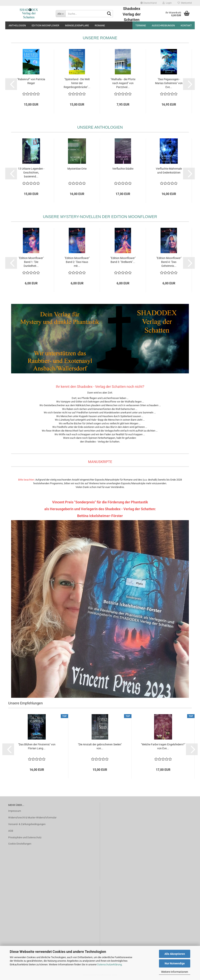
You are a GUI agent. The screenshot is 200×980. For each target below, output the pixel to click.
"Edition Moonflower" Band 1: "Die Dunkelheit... (31, 262)
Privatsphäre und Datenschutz (25, 837)
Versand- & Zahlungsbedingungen (27, 824)
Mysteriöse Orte (77, 169)
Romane (100, 25)
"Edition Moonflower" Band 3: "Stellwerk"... (123, 260)
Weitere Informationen (175, 972)
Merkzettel (185, 3)
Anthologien (17, 25)
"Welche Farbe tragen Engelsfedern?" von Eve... (163, 746)
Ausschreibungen (163, 25)
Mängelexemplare (77, 25)
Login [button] (167, 3)
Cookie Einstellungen (20, 844)
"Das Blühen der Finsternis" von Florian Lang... (37, 746)
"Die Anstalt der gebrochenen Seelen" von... (100, 746)
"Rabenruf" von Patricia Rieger (31, 81)
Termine (141, 25)
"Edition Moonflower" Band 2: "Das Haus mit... (77, 262)
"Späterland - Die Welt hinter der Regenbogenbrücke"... (77, 83)
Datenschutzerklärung (109, 964)
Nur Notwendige (175, 963)
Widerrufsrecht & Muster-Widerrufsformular (32, 818)
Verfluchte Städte (123, 169)
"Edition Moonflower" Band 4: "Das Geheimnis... (169, 262)
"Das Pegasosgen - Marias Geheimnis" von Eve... (169, 83)
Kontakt (186, 25)
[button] (149, 3)
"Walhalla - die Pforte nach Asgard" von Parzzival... (123, 83)
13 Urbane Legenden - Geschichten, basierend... (31, 173)
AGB (11, 831)
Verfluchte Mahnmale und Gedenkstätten (169, 171)
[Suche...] (61, 14)
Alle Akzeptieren (175, 954)
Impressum (15, 811)
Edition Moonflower (45, 25)
